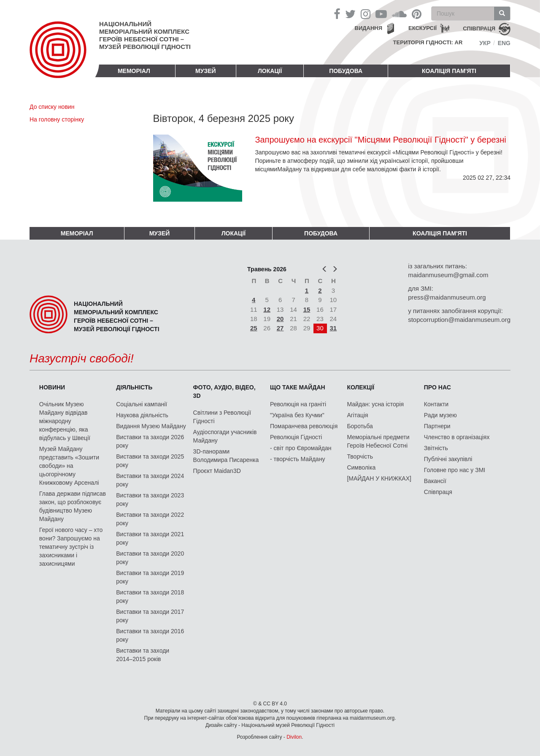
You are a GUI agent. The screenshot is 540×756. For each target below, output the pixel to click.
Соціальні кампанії (142, 404)
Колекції (360, 387)
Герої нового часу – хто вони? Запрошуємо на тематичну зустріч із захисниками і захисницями (71, 547)
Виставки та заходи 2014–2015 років (143, 655)
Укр (485, 43)
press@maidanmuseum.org (447, 297)
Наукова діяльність (142, 415)
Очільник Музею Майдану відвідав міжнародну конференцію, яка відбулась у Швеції (65, 421)
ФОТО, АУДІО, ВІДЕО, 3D (224, 391)
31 (333, 328)
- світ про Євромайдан (301, 448)
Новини (52, 387)
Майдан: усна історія (375, 404)
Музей (206, 71)
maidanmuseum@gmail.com (448, 275)
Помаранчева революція (304, 426)
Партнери (437, 426)
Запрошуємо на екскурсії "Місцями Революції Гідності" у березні (380, 140)
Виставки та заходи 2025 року (150, 461)
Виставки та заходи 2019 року (150, 577)
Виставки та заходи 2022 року (150, 519)
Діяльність (134, 387)
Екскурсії (423, 28)
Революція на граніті (298, 404)
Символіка (361, 467)
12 (267, 309)
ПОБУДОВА (346, 71)
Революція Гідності (296, 437)
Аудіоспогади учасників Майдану (225, 436)
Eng (504, 43)
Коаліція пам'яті (449, 71)
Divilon (294, 737)
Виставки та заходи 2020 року (150, 558)
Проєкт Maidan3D (217, 471)
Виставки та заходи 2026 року (150, 441)
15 (307, 309)
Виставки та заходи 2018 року (150, 597)
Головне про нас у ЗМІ (455, 470)
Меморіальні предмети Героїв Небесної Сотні (378, 441)
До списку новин (52, 107)
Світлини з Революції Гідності (222, 417)
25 (254, 328)
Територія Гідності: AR (428, 42)
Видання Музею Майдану (151, 426)
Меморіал (134, 71)
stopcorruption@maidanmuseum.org (459, 320)
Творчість (360, 456)
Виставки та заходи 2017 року (150, 616)
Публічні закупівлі (448, 459)
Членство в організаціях (457, 437)
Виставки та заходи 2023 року (150, 499)
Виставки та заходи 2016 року (150, 635)
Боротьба (360, 426)
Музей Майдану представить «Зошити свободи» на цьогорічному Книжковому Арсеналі (69, 466)
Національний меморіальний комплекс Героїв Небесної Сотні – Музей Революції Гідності (145, 35)
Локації (270, 71)
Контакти (436, 404)
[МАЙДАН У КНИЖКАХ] (379, 478)
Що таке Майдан (298, 387)
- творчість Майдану (298, 459)
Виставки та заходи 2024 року (150, 480)
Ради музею (440, 415)
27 (280, 328)
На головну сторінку (57, 119)
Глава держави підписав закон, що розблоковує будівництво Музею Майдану (73, 506)
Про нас (437, 387)
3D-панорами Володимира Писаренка (226, 456)
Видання (369, 28)
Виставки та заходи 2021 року (150, 538)
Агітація (357, 415)
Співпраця (438, 492)
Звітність (436, 448)
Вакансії (435, 481)
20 (280, 319)
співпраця (479, 28)
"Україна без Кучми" (297, 415)
